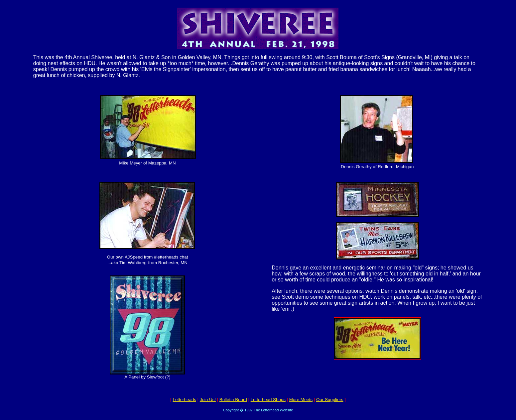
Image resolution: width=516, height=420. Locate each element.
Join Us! (208, 400)
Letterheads (184, 400)
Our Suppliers (330, 400)
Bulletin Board (233, 400)
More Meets (301, 400)
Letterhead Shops (268, 400)
